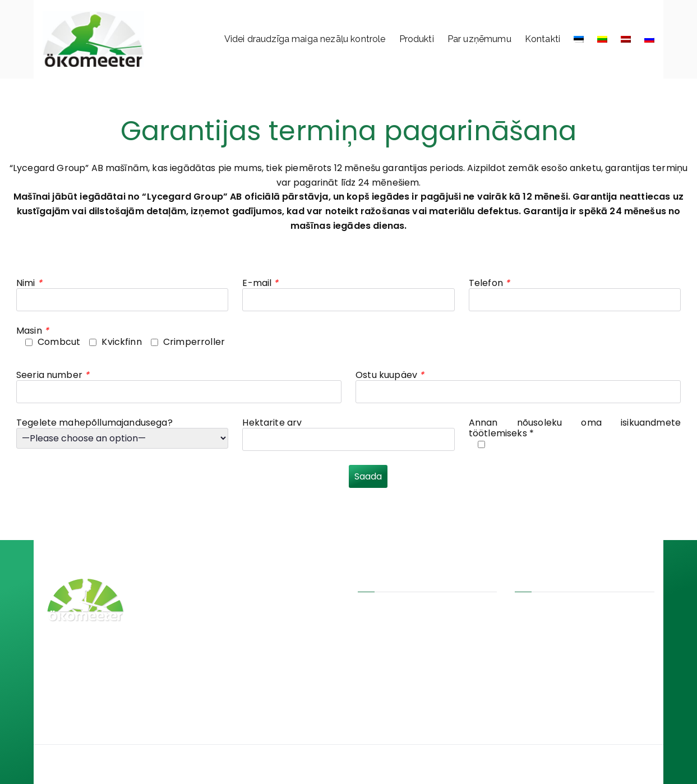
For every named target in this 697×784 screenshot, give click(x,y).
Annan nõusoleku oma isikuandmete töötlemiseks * (575, 428)
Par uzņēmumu (479, 39)
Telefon (489, 283)
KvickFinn (218, 597)
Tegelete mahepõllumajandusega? (94, 423)
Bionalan (217, 631)
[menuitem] (579, 39)
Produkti (417, 39)
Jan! (421, 765)
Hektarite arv (272, 423)
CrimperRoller (227, 614)
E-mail (260, 283)
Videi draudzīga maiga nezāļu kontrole (305, 39)
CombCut (220, 580)
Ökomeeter (364, 764)
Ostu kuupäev (390, 375)
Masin (33, 331)
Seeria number (53, 375)
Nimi (29, 283)
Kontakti (543, 39)
